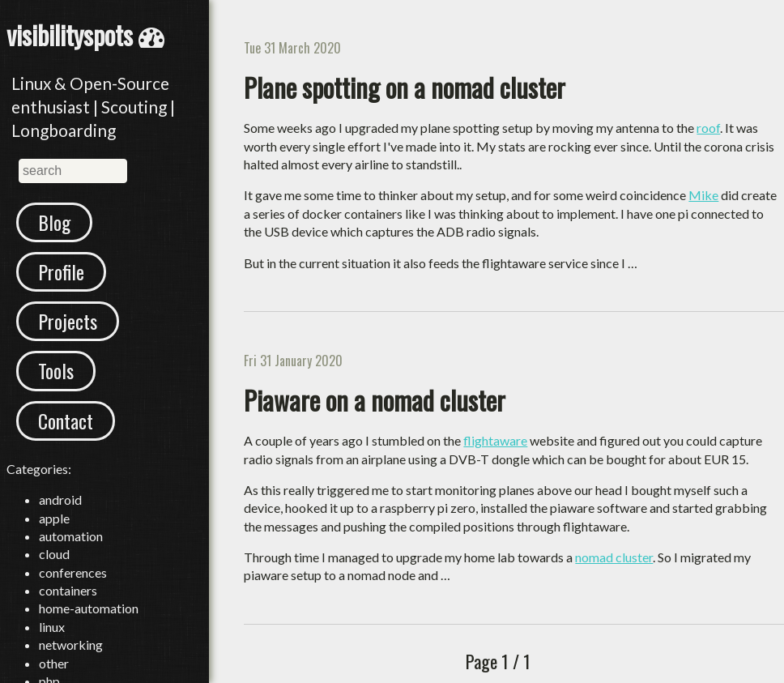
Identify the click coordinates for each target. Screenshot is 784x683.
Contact (66, 420)
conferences (73, 572)
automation (71, 536)
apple (54, 518)
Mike (703, 195)
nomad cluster (614, 557)
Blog (54, 222)
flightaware (495, 440)
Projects (68, 321)
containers (68, 590)
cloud (54, 554)
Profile (61, 271)
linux (52, 627)
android (60, 499)
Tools (56, 370)
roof (708, 128)
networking (71, 645)
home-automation (89, 608)
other (54, 663)
